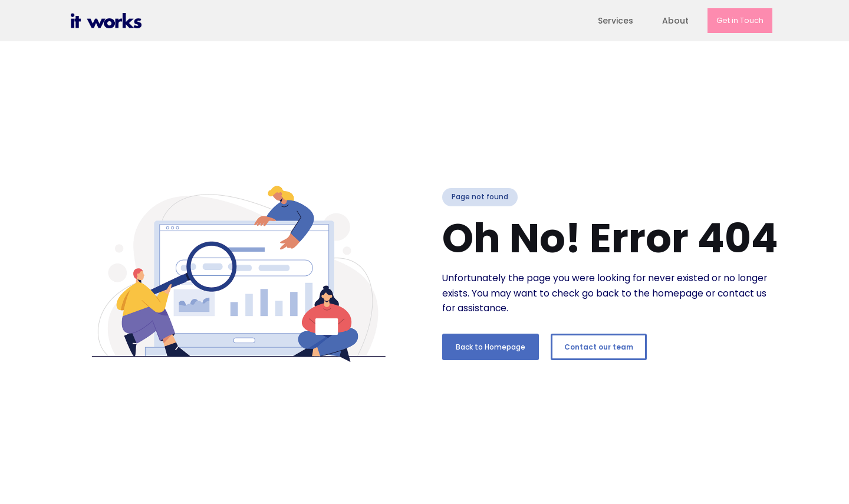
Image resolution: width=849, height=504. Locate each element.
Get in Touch (740, 20)
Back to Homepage (491, 347)
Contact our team (599, 347)
